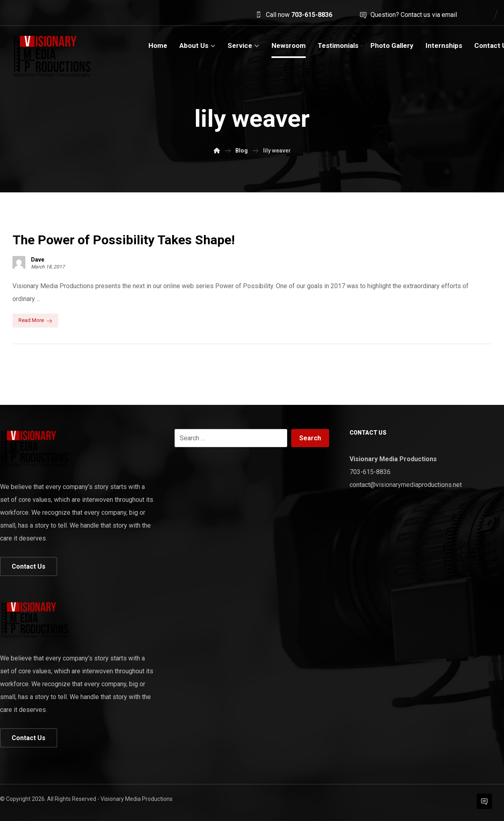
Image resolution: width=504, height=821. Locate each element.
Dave (38, 260)
